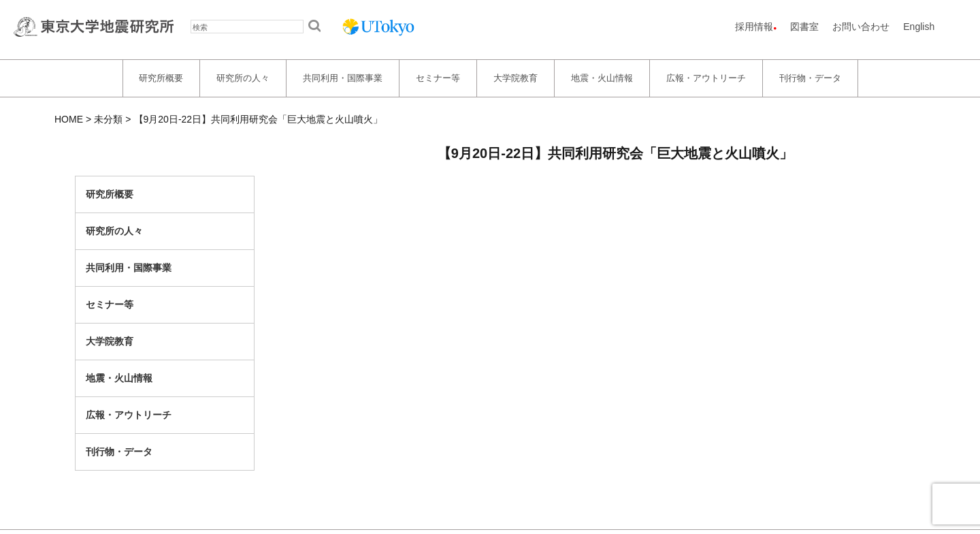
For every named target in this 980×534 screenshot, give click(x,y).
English (919, 27)
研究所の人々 (243, 78)
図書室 (804, 27)
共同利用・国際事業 (343, 78)
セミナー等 (438, 78)
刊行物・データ (810, 78)
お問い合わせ (861, 27)
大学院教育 (516, 78)
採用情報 (754, 27)
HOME (69, 119)
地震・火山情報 (602, 78)
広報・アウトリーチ (706, 78)
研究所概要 (161, 78)
